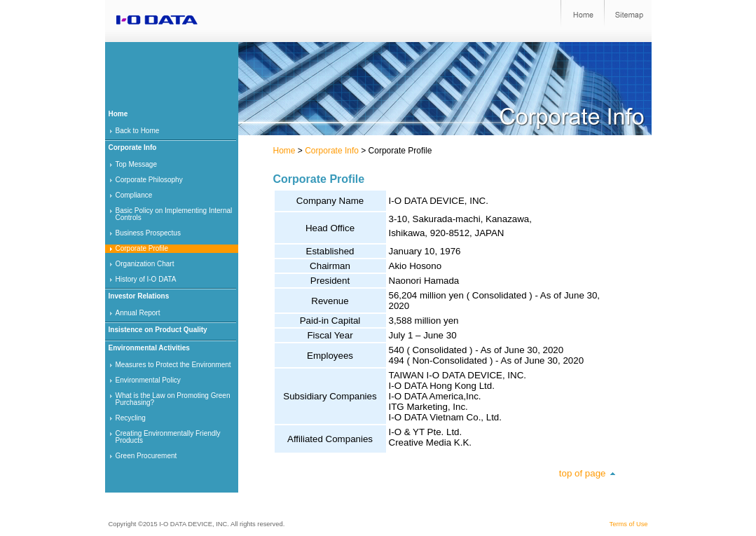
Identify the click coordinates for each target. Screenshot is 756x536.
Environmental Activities (149, 348)
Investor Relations (139, 296)
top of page (583, 473)
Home (284, 151)
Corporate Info (332, 151)
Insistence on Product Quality (158, 330)
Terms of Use (629, 524)
